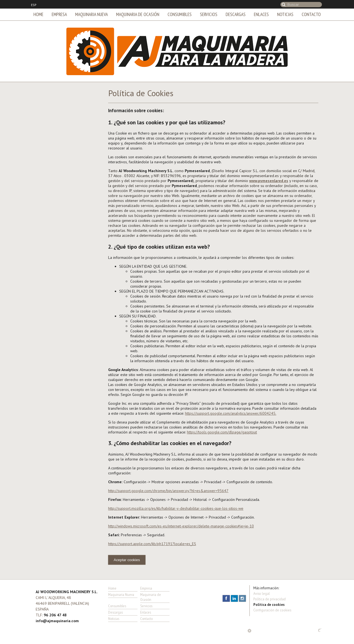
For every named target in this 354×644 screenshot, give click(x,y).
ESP (34, 5)
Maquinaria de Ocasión (138, 14)
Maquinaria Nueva (92, 14)
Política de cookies (269, 604)
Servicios (209, 14)
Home (38, 14)
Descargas (236, 14)
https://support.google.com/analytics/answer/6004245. (231, 413)
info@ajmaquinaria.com (57, 621)
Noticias (285, 14)
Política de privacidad (270, 599)
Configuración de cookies (272, 610)
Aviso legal (262, 593)
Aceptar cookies (127, 560)
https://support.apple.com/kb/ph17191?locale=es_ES (152, 544)
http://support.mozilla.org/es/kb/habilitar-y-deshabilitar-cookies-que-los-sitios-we (176, 508)
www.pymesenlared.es (269, 181)
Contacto (311, 14)
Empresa (59, 14)
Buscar (284, 5)
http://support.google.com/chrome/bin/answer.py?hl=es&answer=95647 (168, 491)
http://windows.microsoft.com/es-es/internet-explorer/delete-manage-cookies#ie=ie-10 (181, 526)
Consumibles (180, 14)
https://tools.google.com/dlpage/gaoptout (222, 432)
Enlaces (261, 14)
